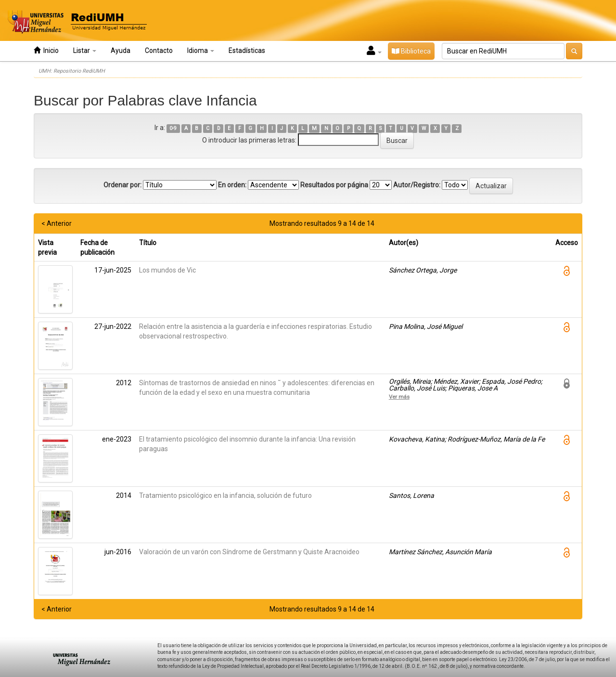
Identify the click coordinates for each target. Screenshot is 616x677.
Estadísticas (247, 51)
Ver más (399, 397)
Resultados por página (334, 185)
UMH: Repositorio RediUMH (72, 71)
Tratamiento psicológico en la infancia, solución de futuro (225, 495)
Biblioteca (411, 51)
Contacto (159, 51)
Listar (85, 51)
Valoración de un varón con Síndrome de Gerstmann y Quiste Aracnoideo (249, 552)
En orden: (232, 185)
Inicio (46, 50)
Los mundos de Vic (167, 270)
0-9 (173, 128)
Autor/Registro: (417, 185)
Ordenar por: (122, 185)
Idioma (201, 51)
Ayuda (121, 51)
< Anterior (57, 223)
